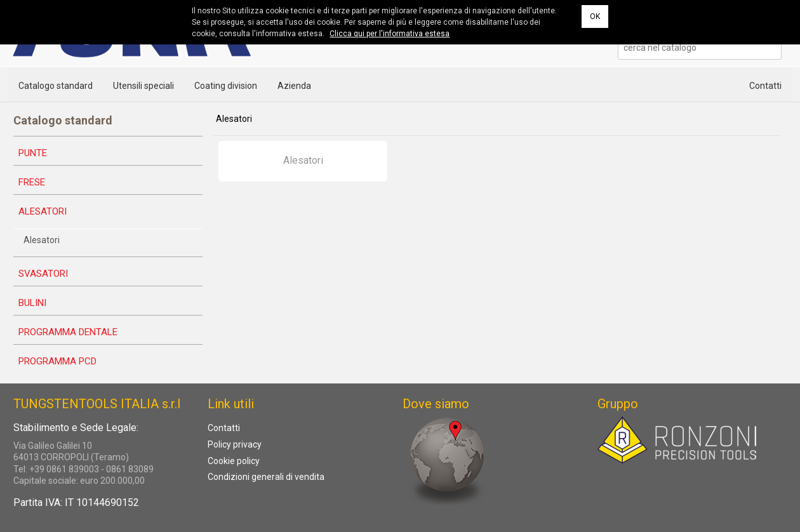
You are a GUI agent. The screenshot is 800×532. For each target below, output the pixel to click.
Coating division (226, 86)
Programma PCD (57, 361)
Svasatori (43, 274)
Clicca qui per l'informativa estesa (390, 34)
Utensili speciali (143, 86)
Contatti (765, 86)
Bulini (32, 303)
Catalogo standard (56, 86)
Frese (32, 182)
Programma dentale (68, 332)
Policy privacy (235, 444)
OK (595, 17)
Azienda (294, 86)
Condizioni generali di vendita (266, 477)
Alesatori (43, 211)
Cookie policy (234, 461)
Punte (33, 153)
